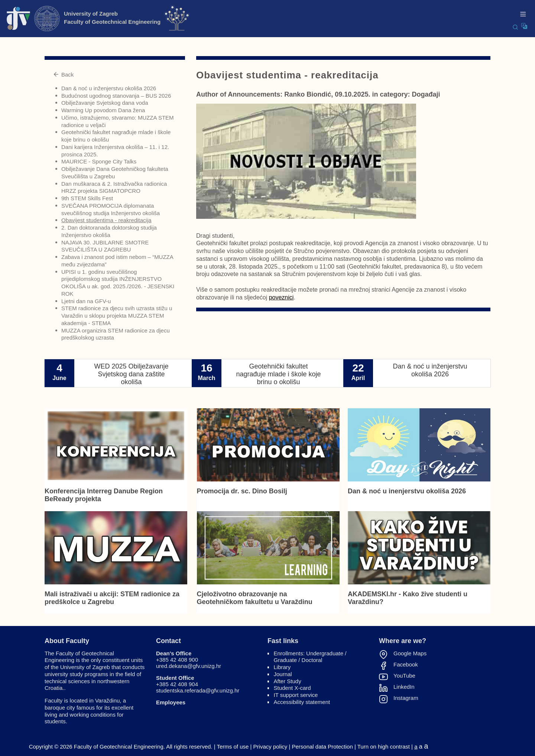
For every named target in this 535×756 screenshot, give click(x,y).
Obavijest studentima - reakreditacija (106, 220)
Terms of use (233, 747)
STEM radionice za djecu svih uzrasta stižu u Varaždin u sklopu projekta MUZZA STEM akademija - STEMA (117, 316)
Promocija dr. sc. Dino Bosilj (242, 491)
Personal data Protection (322, 747)
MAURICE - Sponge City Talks (99, 161)
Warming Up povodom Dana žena (103, 110)
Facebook (406, 665)
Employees (171, 702)
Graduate (286, 660)
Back (63, 74)
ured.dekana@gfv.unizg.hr (189, 666)
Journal (283, 674)
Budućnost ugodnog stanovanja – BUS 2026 (116, 96)
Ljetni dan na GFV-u (86, 301)
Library (282, 667)
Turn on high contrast (384, 747)
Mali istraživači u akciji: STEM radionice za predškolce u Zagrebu (112, 598)
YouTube (404, 676)
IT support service (296, 695)
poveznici (281, 297)
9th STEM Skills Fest (87, 198)
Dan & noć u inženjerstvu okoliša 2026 (109, 88)
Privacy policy (270, 747)
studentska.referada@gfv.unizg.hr (198, 690)
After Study (288, 681)
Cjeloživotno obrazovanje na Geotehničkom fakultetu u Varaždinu (255, 598)
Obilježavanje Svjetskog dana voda (105, 103)
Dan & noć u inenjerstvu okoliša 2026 (407, 491)
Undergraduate (325, 653)
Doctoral (312, 660)
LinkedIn (404, 687)
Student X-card (292, 688)
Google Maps (410, 653)
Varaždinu (107, 700)
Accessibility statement (302, 702)
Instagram (406, 698)
